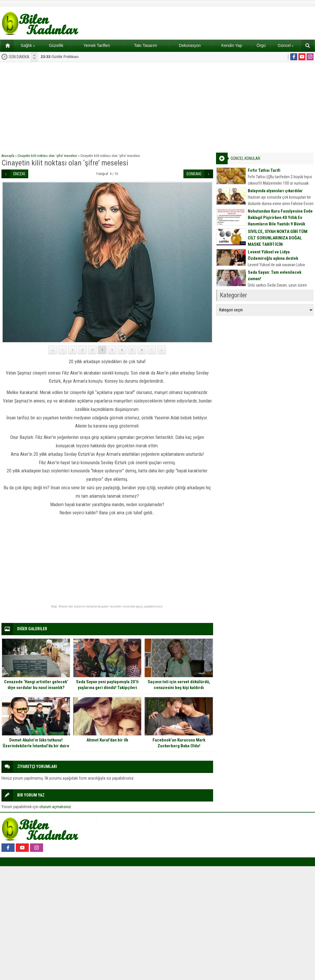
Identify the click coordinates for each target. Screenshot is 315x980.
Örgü (261, 45)
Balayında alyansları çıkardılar (275, 191)
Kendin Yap (232, 45)
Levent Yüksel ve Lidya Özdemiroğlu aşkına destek (273, 255)
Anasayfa (8, 156)
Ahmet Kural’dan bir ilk (107, 740)
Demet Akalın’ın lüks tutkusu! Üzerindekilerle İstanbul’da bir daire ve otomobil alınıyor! (36, 746)
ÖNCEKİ (19, 174)
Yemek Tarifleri (97, 45)
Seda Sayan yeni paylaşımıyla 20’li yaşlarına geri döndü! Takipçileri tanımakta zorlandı (107, 688)
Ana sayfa (6, 45)
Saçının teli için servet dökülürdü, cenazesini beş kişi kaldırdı (179, 685)
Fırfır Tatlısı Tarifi (264, 170)
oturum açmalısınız (55, 807)
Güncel (286, 45)
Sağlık (28, 45)
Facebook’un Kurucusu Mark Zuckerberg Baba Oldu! (179, 743)
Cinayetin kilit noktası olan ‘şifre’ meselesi (47, 156)
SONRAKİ (194, 174)
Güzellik (56, 45)
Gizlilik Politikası (60, 57)
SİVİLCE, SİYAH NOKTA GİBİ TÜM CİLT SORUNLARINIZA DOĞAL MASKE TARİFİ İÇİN (278, 238)
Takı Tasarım (145, 45)
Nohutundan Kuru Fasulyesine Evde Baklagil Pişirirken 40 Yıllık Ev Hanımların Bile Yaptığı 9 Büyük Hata (280, 221)
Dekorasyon (190, 45)
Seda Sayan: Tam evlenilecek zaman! (275, 276)
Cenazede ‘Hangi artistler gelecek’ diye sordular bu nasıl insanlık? (36, 685)
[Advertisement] (157, 106)
